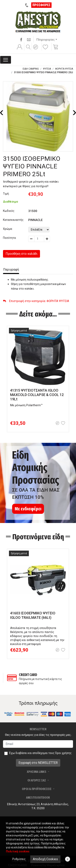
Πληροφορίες (45, 40)
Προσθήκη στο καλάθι (21, 254)
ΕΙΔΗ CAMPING (31, 69)
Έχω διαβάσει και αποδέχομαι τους (40, 753)
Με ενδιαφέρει (28, 509)
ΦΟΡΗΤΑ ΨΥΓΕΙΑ (64, 69)
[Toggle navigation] (6, 60)
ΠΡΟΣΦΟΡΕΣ (41, 5)
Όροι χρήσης (63, 753)
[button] (36, 50)
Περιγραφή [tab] (11, 269)
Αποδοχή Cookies (45, 859)
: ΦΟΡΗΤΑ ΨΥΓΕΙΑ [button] (36, 301)
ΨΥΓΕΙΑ (47, 69)
